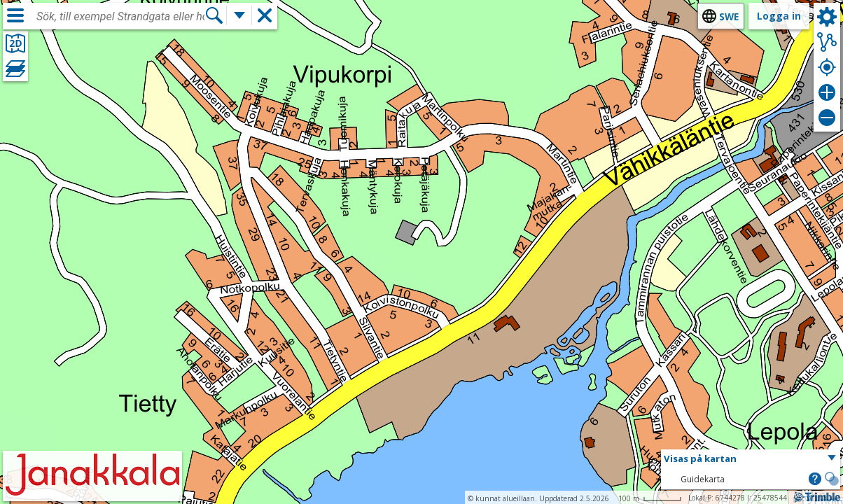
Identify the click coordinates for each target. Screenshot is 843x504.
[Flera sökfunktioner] (239, 15)
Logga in (779, 16)
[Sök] (214, 15)
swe (729, 16)
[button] (751, 459)
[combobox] (120, 17)
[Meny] (15, 15)
